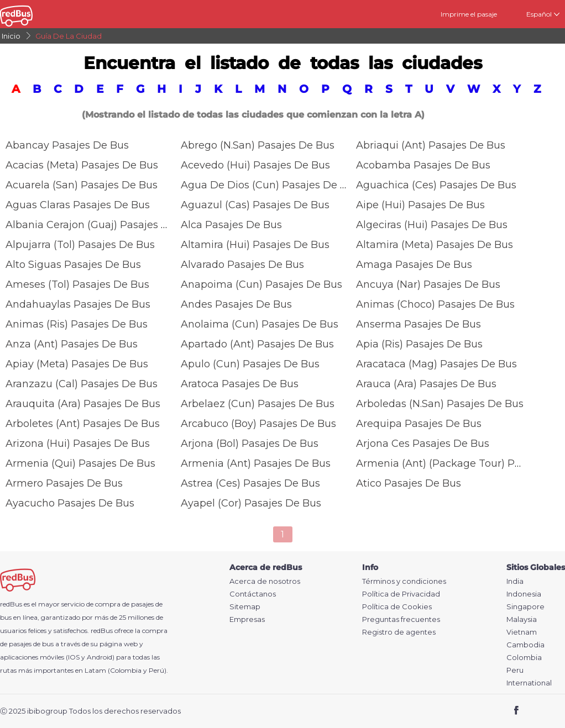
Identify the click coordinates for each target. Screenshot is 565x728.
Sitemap (245, 607)
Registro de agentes (399, 632)
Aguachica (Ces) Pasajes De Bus (436, 185)
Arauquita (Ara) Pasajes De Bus (83, 404)
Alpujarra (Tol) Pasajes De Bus (80, 245)
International (529, 683)
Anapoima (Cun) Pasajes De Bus (261, 284)
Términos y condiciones (404, 581)
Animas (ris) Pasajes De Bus (77, 324)
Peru (515, 670)
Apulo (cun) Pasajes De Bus (250, 364)
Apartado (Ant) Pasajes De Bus (257, 344)
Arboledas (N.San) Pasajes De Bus (440, 404)
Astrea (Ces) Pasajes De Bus (250, 483)
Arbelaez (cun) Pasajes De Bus (258, 404)
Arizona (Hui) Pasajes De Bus (78, 444)
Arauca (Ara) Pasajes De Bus (426, 384)
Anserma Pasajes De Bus (418, 324)
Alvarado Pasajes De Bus (242, 265)
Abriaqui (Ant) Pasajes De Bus (431, 145)
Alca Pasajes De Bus (231, 225)
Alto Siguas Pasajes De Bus (73, 265)
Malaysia (522, 619)
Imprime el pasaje (469, 14)
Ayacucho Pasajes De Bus (70, 503)
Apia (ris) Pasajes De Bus (419, 344)
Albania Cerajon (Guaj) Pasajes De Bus (101, 225)
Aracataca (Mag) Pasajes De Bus (436, 364)
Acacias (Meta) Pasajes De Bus (82, 165)
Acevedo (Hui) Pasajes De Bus (255, 165)
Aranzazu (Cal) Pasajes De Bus (82, 384)
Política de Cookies (397, 607)
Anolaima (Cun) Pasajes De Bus (260, 324)
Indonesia (524, 594)
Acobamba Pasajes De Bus (423, 165)
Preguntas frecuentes (401, 619)
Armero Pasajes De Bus (64, 483)
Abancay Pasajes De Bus (67, 145)
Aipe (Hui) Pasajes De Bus (420, 205)
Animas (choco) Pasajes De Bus (435, 304)
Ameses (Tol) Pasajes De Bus (77, 284)
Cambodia (525, 645)
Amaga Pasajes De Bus (414, 265)
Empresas (247, 619)
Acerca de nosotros (265, 581)
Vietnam (522, 632)
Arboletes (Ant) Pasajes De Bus (83, 424)
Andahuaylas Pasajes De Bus (78, 304)
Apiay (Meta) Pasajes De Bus (77, 364)
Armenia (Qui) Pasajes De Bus (80, 463)
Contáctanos (253, 594)
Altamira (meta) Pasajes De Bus (435, 245)
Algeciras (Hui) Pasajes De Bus (432, 225)
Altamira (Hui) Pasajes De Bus (255, 245)
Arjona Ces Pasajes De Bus (423, 444)
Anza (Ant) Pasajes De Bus (72, 344)
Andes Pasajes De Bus (236, 304)
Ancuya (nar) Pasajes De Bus (428, 284)
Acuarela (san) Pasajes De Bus (82, 185)
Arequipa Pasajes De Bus (419, 424)
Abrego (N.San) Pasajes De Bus (258, 145)
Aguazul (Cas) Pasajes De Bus (255, 205)
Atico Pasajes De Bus (409, 483)
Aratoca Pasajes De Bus (240, 384)
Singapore (525, 607)
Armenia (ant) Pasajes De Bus (256, 463)
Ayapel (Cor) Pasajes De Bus (251, 503)
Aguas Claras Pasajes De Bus (78, 205)
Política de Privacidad (401, 594)
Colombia (524, 658)
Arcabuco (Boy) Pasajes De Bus (258, 424)
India (515, 581)
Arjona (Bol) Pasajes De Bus (250, 444)
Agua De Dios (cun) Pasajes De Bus (270, 185)
